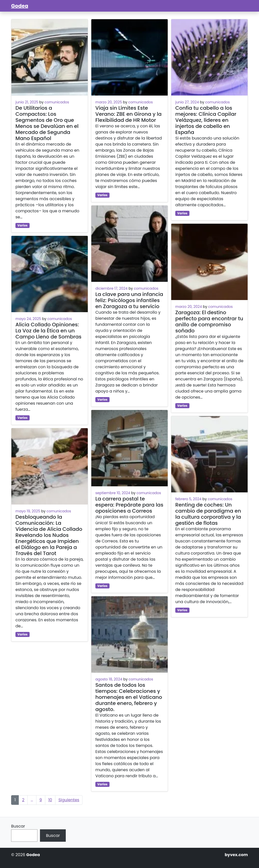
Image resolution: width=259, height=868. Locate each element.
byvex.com (236, 855)
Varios (23, 225)
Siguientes (69, 800)
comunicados (57, 102)
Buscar (18, 826)
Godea (20, 6)
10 (50, 800)
